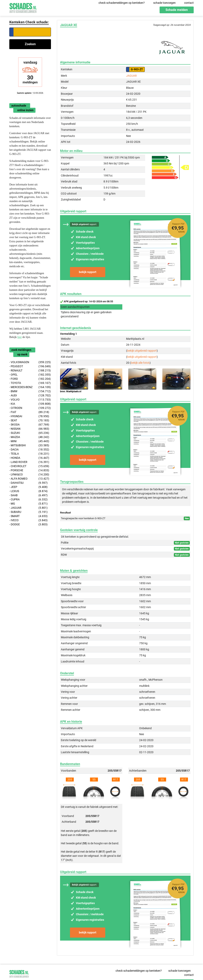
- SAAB (28, 495)
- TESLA (29, 454)
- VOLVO (30, 400)
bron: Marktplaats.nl (71, 391)
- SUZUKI (29, 433)
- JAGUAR (28, 508)
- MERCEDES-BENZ (30, 387)
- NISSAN (29, 429)
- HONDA (29, 458)
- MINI (29, 441)
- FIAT (29, 412)
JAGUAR (131, 76)
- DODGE (28, 524)
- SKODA (29, 425)
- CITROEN (30, 408)
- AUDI (30, 396)
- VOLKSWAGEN (30, 362)
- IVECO (28, 520)
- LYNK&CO (29, 475)
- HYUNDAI (29, 416)
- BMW (30, 391)
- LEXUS (28, 491)
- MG (28, 504)
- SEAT (29, 420)
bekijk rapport (88, 272)
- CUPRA (28, 500)
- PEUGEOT (30, 366)
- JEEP (28, 487)
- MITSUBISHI (29, 445)
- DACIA (29, 450)
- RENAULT (30, 371)
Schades (23, 7)
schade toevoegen (164, 3)
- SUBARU (28, 512)
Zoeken (30, 44)
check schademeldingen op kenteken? (122, 3)
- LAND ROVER (29, 462)
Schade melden (177, 10)
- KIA (30, 404)
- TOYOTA (30, 383)
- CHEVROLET (29, 466)
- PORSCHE (29, 470)
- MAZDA (29, 437)
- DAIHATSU (28, 483)
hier (20, 337)
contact (189, 3)
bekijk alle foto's (140, 363)
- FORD (30, 379)
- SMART (28, 516)
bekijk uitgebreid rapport (142, 351)
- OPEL (30, 375)
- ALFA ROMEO (29, 479)
